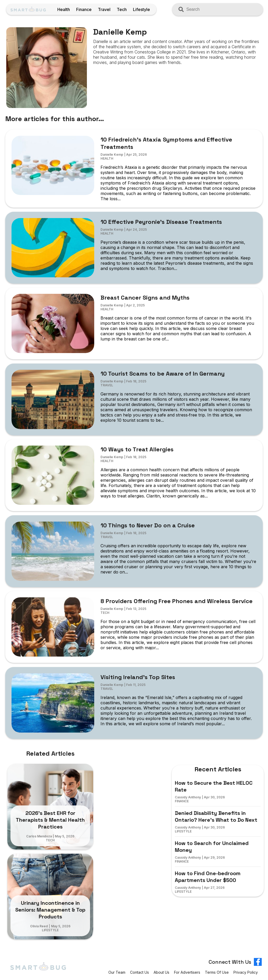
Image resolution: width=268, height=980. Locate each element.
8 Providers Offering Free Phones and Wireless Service (177, 601)
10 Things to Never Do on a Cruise (148, 525)
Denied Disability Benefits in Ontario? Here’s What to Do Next (216, 816)
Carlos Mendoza (39, 836)
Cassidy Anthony (188, 797)
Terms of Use (217, 972)
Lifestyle (141, 9)
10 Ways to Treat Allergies (137, 449)
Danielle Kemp (112, 155)
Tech (122, 9)
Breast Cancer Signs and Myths (145, 297)
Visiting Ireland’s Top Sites (138, 677)
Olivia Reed (39, 926)
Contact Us (139, 972)
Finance (84, 9)
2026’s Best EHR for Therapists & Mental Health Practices (50, 820)
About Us (161, 972)
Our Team (117, 972)
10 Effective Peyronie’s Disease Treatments (161, 222)
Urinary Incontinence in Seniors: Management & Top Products (50, 910)
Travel (104, 9)
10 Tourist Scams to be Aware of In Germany (163, 373)
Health (64, 9)
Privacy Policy (246, 972)
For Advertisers (187, 972)
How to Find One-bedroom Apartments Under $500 (208, 877)
